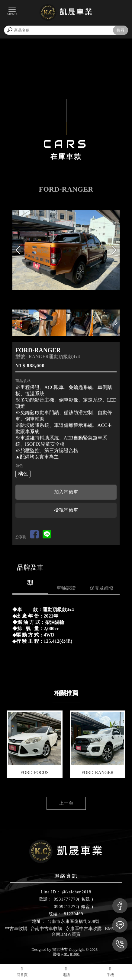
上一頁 (66, 803)
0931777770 (66, 899)
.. (100, 949)
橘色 (23, 474)
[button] (114, 250)
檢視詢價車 (66, 510)
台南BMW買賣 (66, 934)
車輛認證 (66, 588)
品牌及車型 (30, 575)
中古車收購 (16, 929)
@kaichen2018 (77, 892)
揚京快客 (60, 949)
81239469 (73, 914)
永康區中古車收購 (84, 929)
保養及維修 (102, 588)
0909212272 (66, 907)
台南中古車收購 (46, 929)
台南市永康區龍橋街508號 (73, 921)
